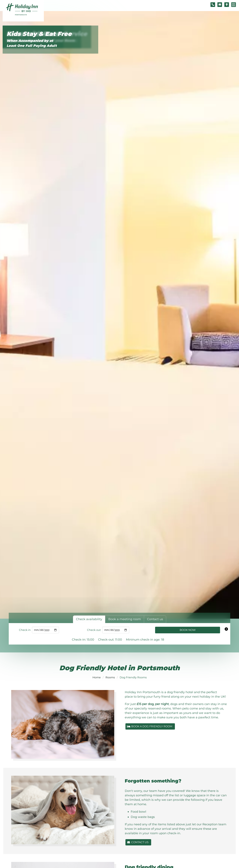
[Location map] (227, 5)
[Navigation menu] (234, 5)
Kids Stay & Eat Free (39, 34)
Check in (25, 630)
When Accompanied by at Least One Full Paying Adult (32, 43)
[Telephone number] (213, 5)
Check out (94, 630)
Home (97, 677)
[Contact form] (220, 5)
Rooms (110, 677)
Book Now (188, 630)
